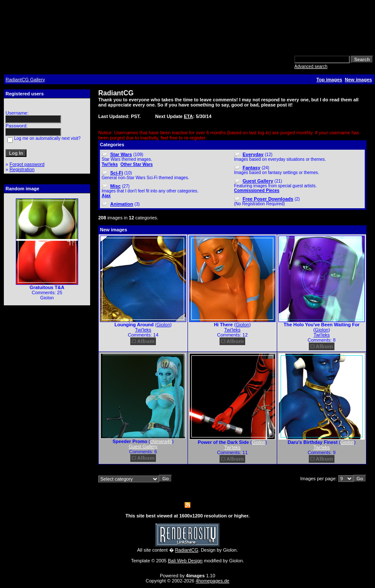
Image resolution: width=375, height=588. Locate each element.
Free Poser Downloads (268, 199)
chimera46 (161, 441)
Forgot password (27, 164)
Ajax (106, 196)
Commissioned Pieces (257, 191)
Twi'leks (110, 164)
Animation (122, 204)
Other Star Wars (137, 164)
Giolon (164, 325)
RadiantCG (187, 550)
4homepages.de (212, 581)
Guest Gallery (258, 181)
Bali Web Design (185, 561)
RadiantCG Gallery (25, 80)
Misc (115, 186)
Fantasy (252, 168)
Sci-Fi (117, 173)
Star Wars (121, 154)
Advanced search (311, 66)
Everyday (253, 154)
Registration (22, 169)
